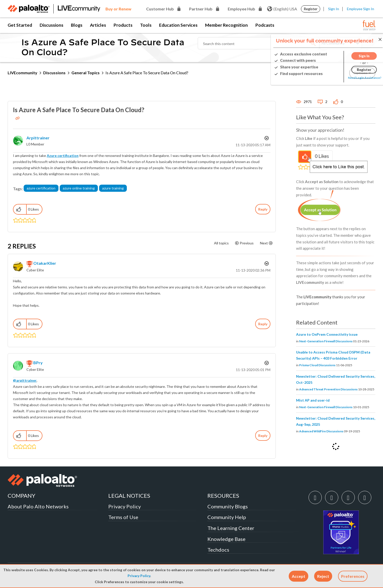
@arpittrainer (25, 380)
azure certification (41, 188)
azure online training (79, 188)
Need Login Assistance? (353, 78)
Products (123, 25)
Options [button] (266, 138)
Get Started (20, 25)
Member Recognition (226, 25)
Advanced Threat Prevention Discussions (328, 389)
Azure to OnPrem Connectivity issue (327, 334)
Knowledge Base (226, 539)
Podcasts (265, 25)
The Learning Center (231, 528)
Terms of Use (123, 517)
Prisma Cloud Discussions (317, 365)
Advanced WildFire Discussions (321, 431)
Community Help (227, 517)
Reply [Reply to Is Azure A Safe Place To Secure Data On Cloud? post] (263, 209)
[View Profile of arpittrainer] (38, 138)
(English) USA (282, 9)
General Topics (86, 73)
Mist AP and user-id (313, 400)
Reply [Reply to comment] (263, 324)
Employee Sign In (361, 9)
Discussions (51, 25)
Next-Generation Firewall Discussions (326, 341)
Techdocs (218, 550)
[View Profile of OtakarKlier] (45, 263)
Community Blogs (228, 506)
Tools (146, 25)
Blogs (77, 25)
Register (311, 9)
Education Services (178, 25)
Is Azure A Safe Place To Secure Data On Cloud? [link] (147, 73)
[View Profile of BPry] (38, 363)
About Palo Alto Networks (38, 506)
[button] (298, 576)
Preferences (353, 576)
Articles (98, 25)
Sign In (334, 9)
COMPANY (21, 496)
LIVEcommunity (22, 73)
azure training (113, 188)
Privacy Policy (139, 576)
